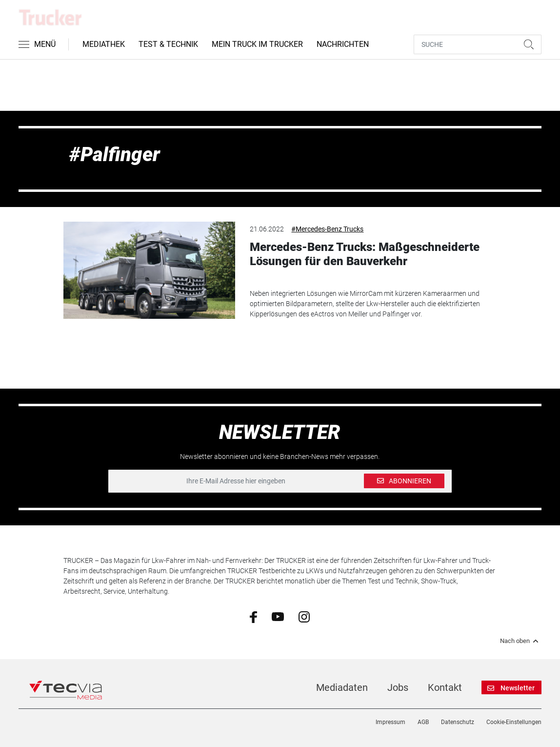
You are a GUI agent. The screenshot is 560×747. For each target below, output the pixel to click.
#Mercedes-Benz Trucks (327, 229)
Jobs (398, 687)
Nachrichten (343, 44)
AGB (423, 722)
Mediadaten (342, 687)
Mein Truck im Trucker (257, 44)
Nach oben (521, 641)
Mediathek (104, 44)
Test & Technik (168, 44)
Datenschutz (458, 722)
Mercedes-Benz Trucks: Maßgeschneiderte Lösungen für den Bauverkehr (365, 254)
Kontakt (445, 687)
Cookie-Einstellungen (514, 722)
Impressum (390, 722)
